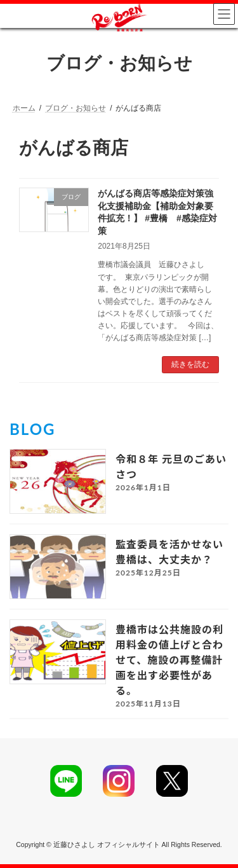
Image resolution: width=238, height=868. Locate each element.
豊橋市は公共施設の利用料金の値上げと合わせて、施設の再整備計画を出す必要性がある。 (169, 660)
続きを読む (190, 364)
